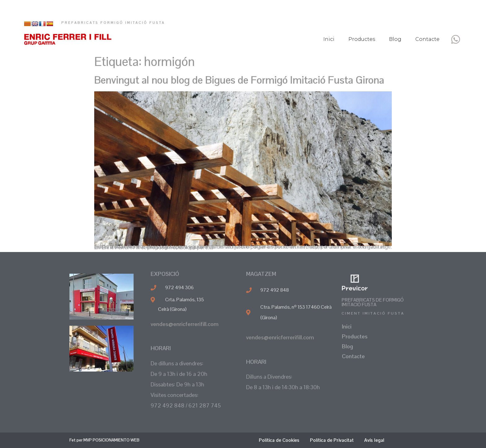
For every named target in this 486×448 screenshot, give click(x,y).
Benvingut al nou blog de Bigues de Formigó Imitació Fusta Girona (239, 80)
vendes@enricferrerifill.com (185, 324)
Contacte (427, 39)
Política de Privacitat (332, 440)
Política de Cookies (279, 440)
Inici (329, 39)
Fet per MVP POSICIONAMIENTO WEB (104, 440)
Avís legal (374, 440)
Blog (395, 39)
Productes (362, 39)
